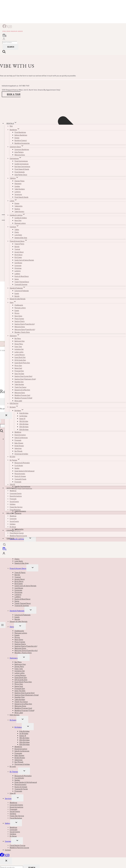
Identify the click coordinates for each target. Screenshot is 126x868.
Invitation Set (19, 349)
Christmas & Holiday (21, 454)
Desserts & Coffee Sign (22, 390)
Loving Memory (20, 355)
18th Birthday (24, 421)
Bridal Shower (19, 446)
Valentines (18, 448)
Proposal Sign (19, 371)
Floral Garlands (20, 172)
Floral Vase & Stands (21, 197)
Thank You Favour (20, 387)
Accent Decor (19, 252)
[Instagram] (11, 27)
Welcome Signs (20, 155)
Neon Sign (18, 220)
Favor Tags (18, 347)
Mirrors (17, 313)
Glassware (18, 184)
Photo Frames (19, 319)
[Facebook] (4, 27)
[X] (8, 27)
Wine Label (18, 401)
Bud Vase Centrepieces (22, 166)
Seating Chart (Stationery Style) (25, 379)
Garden (17, 468)
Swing (17, 279)
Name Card (18, 368)
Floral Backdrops (20, 132)
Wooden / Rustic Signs (22, 332)
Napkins (17, 209)
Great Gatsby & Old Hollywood (24, 471)
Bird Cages (18, 257)
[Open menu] (3, 625)
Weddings (18, 432)
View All (12, 484)
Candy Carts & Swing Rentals (24, 260)
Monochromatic (20, 474)
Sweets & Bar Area (21, 238)
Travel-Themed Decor (22, 282)
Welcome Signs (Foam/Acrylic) (25, 329)
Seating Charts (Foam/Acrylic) (25, 324)
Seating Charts (20, 321)
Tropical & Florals (20, 479)
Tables (17, 229)
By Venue (13, 527)
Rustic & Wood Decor (22, 276)
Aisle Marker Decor (21, 175)
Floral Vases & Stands (22, 169)
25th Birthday (24, 424)
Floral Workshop (15, 510)
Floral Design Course (17, 533)
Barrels (17, 247)
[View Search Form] (4, 545)
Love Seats (18, 235)
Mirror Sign (18, 366)
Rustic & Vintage (20, 476)
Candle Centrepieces (22, 164)
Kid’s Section (14, 403)
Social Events (14, 502)
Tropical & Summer (21, 284)
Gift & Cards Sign (20, 360)
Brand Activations (16, 496)
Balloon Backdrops (21, 135)
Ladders (17, 274)
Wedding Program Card (22, 395)
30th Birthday (24, 427)
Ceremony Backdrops (22, 149)
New (11, 126)
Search (11, 47)
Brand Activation (20, 435)
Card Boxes (18, 263)
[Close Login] (6, 416)
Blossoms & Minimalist (22, 463)
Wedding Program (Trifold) (23, 398)
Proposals (18, 440)
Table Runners (19, 211)
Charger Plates (19, 181)
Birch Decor (18, 255)
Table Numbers (20, 189)
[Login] (4, 39)
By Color (12, 457)
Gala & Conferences (21, 438)
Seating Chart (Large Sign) (23, 376)
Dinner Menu (19, 344)
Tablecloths (18, 206)
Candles (17, 186)
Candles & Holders (21, 218)
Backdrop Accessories (22, 143)
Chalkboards (19, 305)
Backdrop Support (21, 140)
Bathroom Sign (20, 341)
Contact (10, 538)
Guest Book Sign (20, 357)
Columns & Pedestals (22, 291)
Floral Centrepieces (21, 161)
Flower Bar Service (16, 507)
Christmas (18, 268)
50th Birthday (24, 429)
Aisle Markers (19, 152)
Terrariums (18, 194)
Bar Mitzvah (18, 451)
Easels (17, 293)
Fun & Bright (19, 465)
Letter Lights (19, 352)
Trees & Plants (19, 244)
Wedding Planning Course (18, 536)
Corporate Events (16, 493)
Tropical (17, 249)
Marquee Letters (20, 223)
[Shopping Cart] (4, 35)
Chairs (17, 232)
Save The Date (19, 374)
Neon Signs (18, 316)
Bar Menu (18, 338)
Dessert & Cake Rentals (18, 299)
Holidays (13, 504)
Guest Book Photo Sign (22, 363)
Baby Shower (19, 443)
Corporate (18, 266)
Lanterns (18, 192)
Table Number (19, 384)
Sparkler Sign (19, 382)
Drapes (17, 138)
